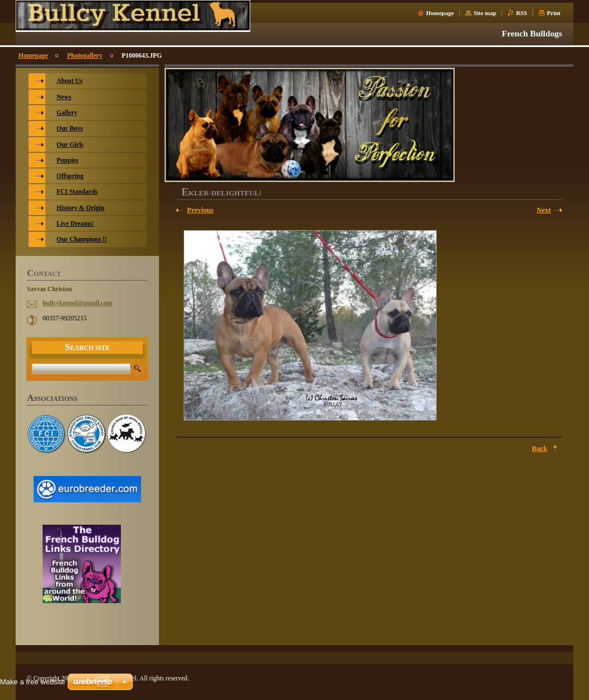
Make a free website (32, 682)
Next (544, 210)
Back (540, 449)
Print (554, 13)
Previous (200, 210)
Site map (485, 13)
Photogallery (85, 55)
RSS (522, 13)
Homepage (440, 13)
